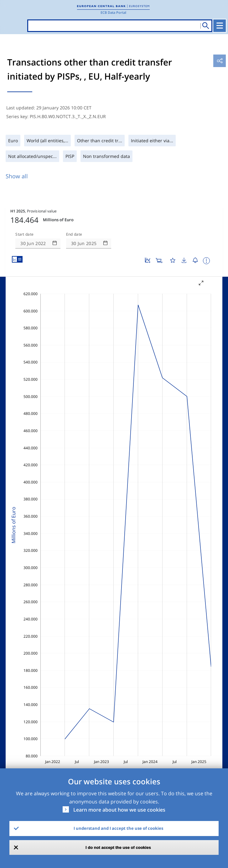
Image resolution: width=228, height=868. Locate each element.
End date (74, 234)
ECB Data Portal (113, 12)
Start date (24, 234)
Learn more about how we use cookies (119, 810)
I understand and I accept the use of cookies (118, 828)
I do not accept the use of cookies (118, 847)
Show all (17, 176)
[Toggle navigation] (220, 26)
